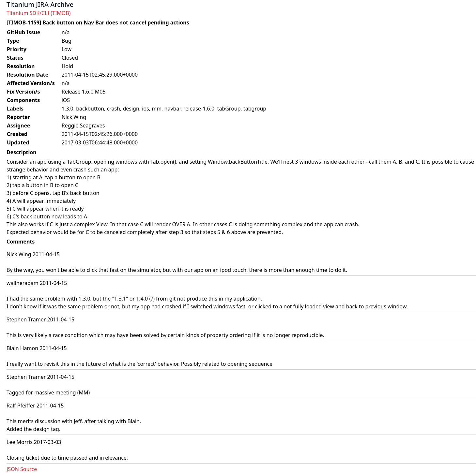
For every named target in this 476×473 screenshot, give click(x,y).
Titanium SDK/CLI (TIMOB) (39, 13)
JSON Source (22, 469)
